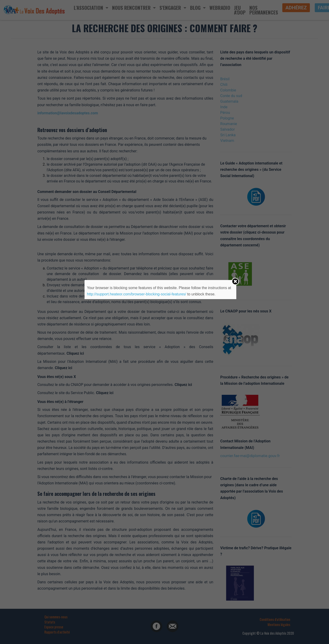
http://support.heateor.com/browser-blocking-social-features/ (136, 294)
